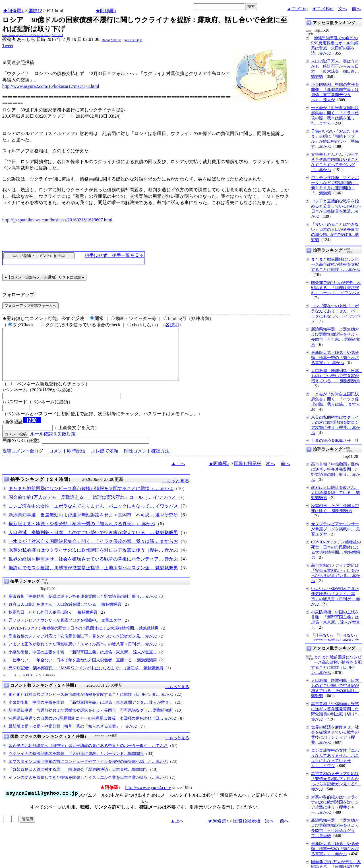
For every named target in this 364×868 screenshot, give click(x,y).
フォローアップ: (19, 295)
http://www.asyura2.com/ (148, 798)
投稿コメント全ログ (23, 461)
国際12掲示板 (248, 474)
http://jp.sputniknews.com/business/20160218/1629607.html (57, 220)
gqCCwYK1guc (133, 40)
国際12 (35, 11)
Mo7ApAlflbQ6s (111, 40)
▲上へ (178, 474)
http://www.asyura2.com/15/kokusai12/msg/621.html (33, 35)
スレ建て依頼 (105, 461)
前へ (356, 9)
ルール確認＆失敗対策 (53, 444)
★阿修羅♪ (13, 11)
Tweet (8, 46)
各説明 (172, 325)
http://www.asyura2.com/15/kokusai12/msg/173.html (51, 86)
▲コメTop (297, 9)
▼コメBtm (323, 9)
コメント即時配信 (67, 461)
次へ (343, 9)
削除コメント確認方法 (147, 461)
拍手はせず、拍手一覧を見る (114, 255)
